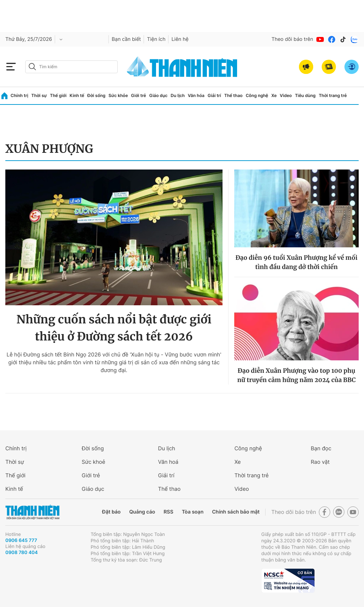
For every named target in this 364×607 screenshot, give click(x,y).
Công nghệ (257, 95)
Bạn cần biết (126, 39)
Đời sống (97, 95)
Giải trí (214, 95)
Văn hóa (196, 95)
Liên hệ (180, 39)
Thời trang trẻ (333, 95)
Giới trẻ (139, 95)
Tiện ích (156, 39)
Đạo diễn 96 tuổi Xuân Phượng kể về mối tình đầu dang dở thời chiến (296, 262)
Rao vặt (320, 462)
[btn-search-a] (32, 67)
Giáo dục (159, 95)
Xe (274, 95)
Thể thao (234, 95)
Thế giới (58, 95)
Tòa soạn (193, 512)
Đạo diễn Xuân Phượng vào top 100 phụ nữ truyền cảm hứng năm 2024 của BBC (296, 375)
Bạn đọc (321, 448)
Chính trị (20, 95)
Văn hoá (168, 462)
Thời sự (39, 95)
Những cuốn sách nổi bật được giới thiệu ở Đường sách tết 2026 (114, 328)
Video (286, 95)
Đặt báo (111, 512)
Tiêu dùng (305, 95)
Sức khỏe (118, 95)
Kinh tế (77, 95)
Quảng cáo (142, 512)
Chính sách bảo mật (236, 512)
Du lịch (178, 95)
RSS (168, 512)
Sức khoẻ (93, 462)
